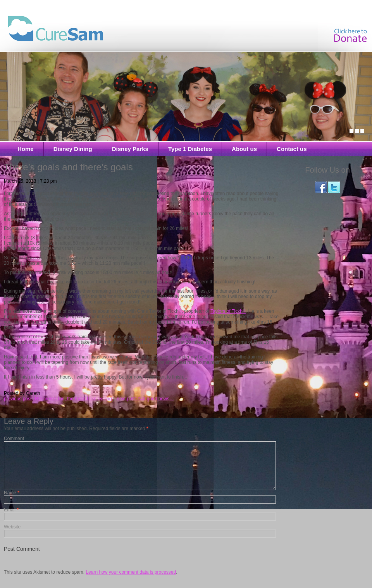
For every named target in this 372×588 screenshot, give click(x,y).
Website (12, 536)
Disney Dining (73, 149)
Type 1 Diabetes (190, 149)
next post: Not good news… (145, 399)
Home (26, 149)
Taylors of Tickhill (228, 311)
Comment (14, 439)
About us (244, 149)
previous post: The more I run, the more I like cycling (58, 399)
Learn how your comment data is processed (131, 581)
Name (12, 502)
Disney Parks (130, 149)
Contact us (292, 149)
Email (11, 519)
